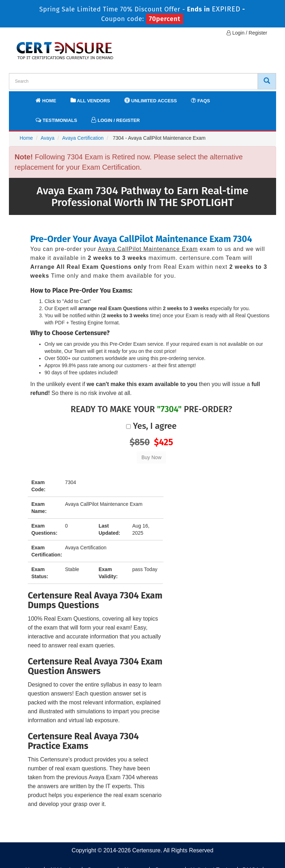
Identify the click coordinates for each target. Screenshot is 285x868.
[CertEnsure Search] (267, 81)
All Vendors (90, 100)
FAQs (200, 100)
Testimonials (56, 120)
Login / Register (247, 33)
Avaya (48, 138)
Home (46, 100)
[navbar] (23, 97)
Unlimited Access (151, 100)
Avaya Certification (83, 138)
